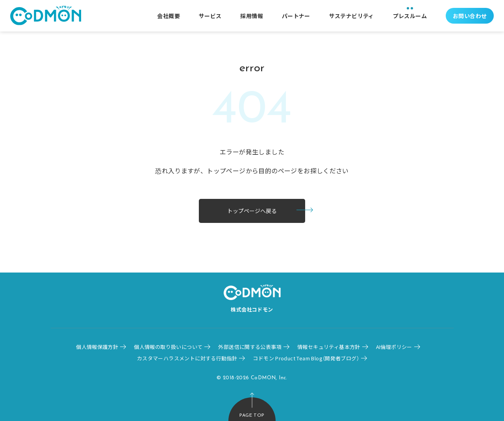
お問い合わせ (470, 16)
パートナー (296, 16)
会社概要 (169, 16)
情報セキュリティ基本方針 (329, 347)
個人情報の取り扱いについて (168, 347)
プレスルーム (410, 16)
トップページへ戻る (252, 211)
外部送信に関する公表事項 (250, 347)
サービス (210, 16)
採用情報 (252, 16)
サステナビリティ (352, 16)
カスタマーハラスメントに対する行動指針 (187, 358)
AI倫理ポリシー (394, 347)
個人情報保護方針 (97, 347)
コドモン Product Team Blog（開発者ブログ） (306, 358)
